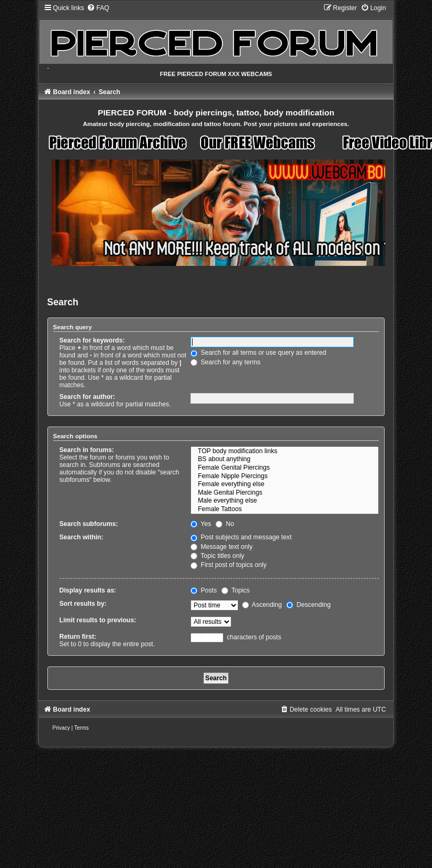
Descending (308, 605)
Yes (201, 524)
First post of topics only (229, 565)
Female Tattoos (285, 510)
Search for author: (88, 397)
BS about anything (285, 460)
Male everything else (285, 501)
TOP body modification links (285, 452)
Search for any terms (226, 362)
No (225, 524)
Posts (204, 590)
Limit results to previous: (98, 620)
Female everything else (285, 485)
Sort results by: (83, 604)
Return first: (78, 637)
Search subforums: (89, 524)
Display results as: (88, 590)
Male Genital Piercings (285, 493)
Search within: (82, 537)
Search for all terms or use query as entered (258, 353)
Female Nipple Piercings (285, 477)
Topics (235, 590)
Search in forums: (87, 450)
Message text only (222, 547)
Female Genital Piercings (285, 468)
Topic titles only (217, 556)
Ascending (262, 605)
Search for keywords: (92, 340)
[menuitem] (98, 8)
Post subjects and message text (241, 537)
